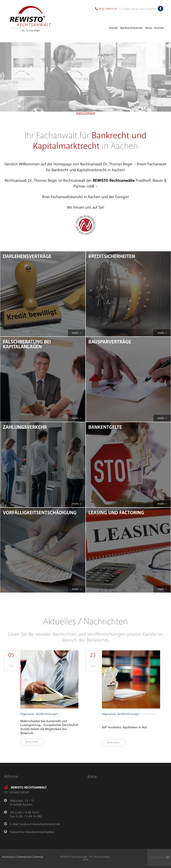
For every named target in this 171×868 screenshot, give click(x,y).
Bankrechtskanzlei (132, 28)
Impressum (8, 857)
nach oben (159, 858)
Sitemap (39, 857)
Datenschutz (24, 857)
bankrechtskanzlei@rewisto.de (40, 824)
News (149, 28)
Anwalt (113, 28)
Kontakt (159, 28)
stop (92, 113)
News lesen (34, 742)
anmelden (18, 860)
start (79, 113)
